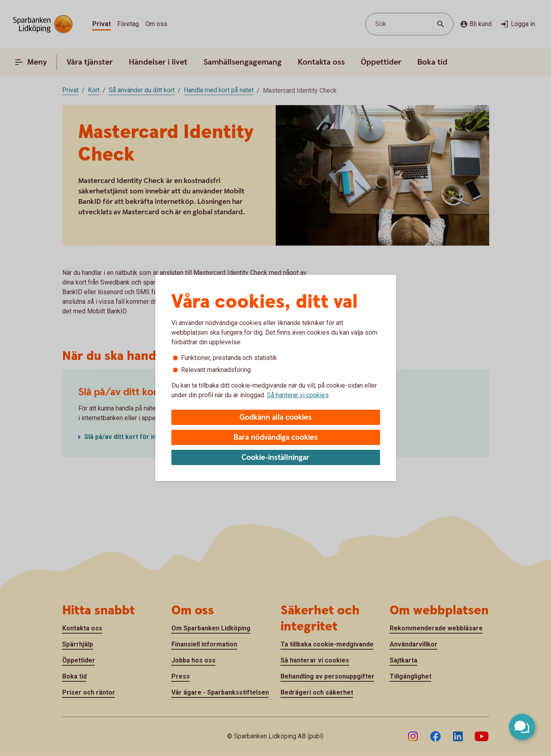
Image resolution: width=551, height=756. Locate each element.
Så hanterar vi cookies (298, 395)
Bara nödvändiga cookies (276, 438)
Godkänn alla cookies (276, 418)
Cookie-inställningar (275, 458)
